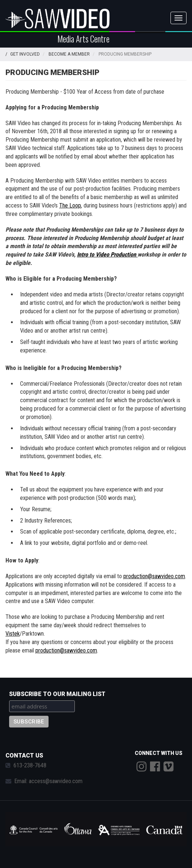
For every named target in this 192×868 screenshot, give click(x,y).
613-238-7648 (30, 765)
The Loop (70, 205)
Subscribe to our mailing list (57, 694)
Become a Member (69, 54)
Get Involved (25, 54)
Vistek (13, 634)
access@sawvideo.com (56, 781)
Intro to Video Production (107, 255)
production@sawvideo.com (154, 576)
